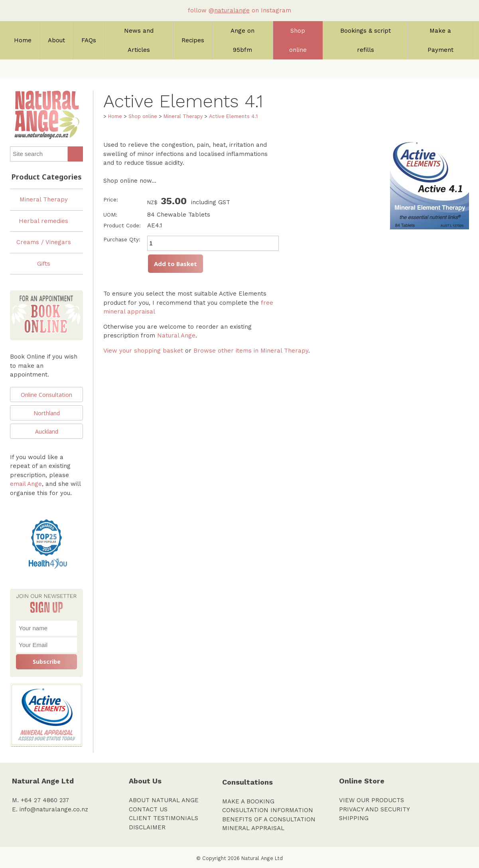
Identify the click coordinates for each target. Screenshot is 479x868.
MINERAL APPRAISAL (253, 828)
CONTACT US (148, 809)
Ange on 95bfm (242, 40)
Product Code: (122, 225)
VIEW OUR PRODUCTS (372, 800)
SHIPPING (354, 818)
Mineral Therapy (44, 199)
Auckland (47, 431)
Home (23, 40)
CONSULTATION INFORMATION (268, 810)
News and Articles (139, 40)
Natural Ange (176, 335)
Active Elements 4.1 (233, 116)
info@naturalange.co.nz (54, 809)
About (56, 40)
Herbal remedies (43, 221)
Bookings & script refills (366, 40)
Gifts (44, 264)
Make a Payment (441, 40)
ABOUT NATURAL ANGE (164, 800)
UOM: (110, 215)
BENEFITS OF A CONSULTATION (269, 819)
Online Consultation (46, 395)
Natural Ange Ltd (262, 858)
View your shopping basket (143, 351)
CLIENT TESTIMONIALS (164, 818)
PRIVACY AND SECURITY (375, 809)
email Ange (26, 484)
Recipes (193, 40)
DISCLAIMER (147, 827)
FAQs (89, 40)
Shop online (298, 40)
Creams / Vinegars (44, 242)
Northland (47, 413)
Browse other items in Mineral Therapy (251, 351)
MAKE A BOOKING (248, 801)
